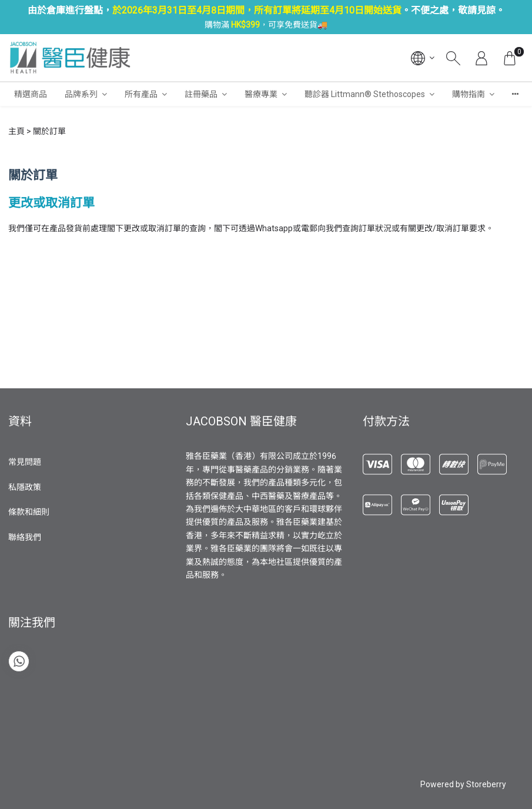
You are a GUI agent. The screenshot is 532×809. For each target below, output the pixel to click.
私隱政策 (25, 487)
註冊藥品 (201, 94)
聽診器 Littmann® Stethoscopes (365, 94)
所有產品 (141, 94)
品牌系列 (81, 94)
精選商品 (31, 94)
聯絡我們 (25, 537)
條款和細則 (29, 512)
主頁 (16, 131)
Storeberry (486, 784)
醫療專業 (261, 94)
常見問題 (25, 462)
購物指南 (469, 94)
